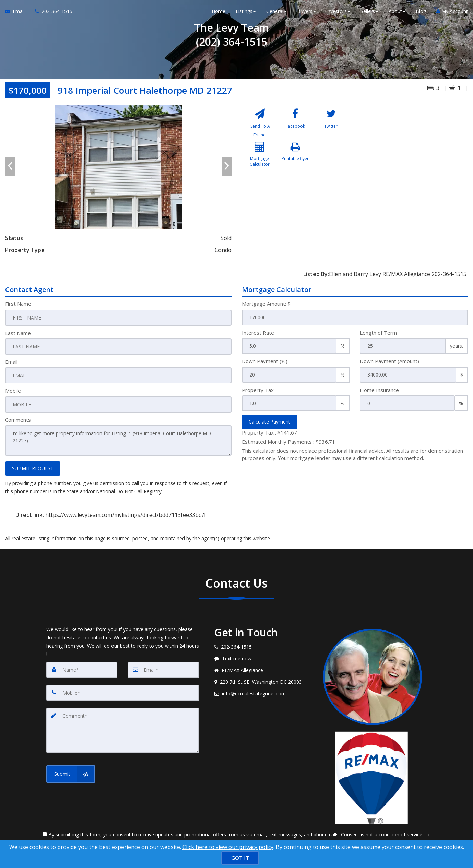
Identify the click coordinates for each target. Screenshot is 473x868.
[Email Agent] (17, 14)
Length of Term (378, 333)
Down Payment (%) (265, 361)
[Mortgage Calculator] (260, 161)
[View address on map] (264, 680)
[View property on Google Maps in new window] (413, 157)
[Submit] (71, 769)
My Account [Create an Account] (452, 14)
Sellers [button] (369, 14)
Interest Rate (258, 333)
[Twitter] (331, 124)
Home (218, 14)
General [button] (276, 14)
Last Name (18, 333)
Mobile (13, 390)
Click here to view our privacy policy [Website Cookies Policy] (228, 847)
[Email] (163, 667)
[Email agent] (264, 691)
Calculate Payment (269, 422)
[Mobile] (123, 690)
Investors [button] (338, 14)
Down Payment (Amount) (389, 361)
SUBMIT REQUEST (33, 466)
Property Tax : (269, 432)
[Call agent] (51, 14)
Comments (18, 418)
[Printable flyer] (295, 161)
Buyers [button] (306, 14)
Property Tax (258, 390)
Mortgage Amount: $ (266, 304)
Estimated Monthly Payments (288, 442)
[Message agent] (264, 656)
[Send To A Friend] (260, 124)
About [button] (397, 14)
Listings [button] (246, 14)
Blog (421, 14)
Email (11, 361)
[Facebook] (295, 124)
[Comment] (123, 726)
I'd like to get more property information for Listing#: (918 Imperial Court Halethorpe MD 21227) (118, 439)
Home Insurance (379, 390)
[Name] (82, 667)
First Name (18, 304)
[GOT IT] (240, 858)
